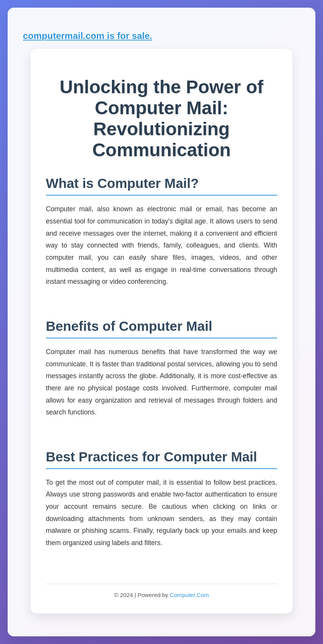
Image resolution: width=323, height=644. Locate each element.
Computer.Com (189, 595)
